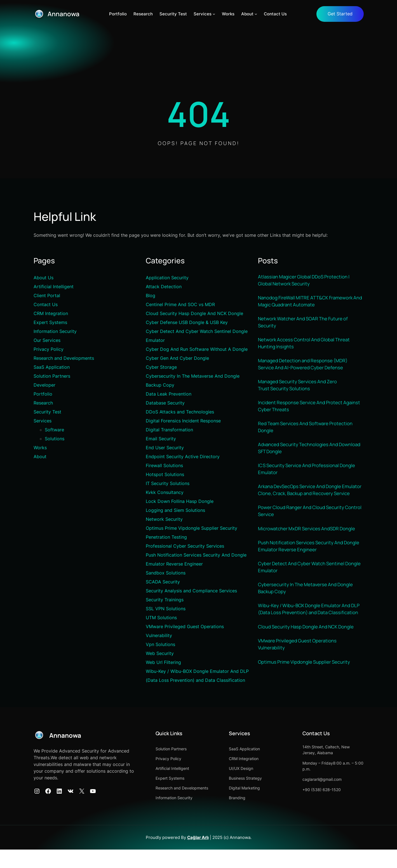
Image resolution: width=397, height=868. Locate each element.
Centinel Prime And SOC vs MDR (180, 305)
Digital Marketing (259, 806)
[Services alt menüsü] (214, 14)
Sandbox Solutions (166, 573)
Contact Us (46, 305)
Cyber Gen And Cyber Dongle (177, 358)
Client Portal (47, 296)
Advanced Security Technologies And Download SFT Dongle (302, 455)
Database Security (165, 403)
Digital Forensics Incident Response (183, 421)
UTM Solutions (161, 618)
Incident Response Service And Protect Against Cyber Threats (304, 412)
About (40, 457)
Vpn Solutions (160, 645)
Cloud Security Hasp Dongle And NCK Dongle (194, 314)
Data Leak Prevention (169, 394)
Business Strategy (260, 797)
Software (54, 430)
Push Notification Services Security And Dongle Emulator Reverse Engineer (304, 572)
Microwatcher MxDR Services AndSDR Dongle (302, 550)
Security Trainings (165, 600)
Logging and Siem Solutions (175, 510)
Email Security (161, 439)
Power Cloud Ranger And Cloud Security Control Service (305, 528)
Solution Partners (52, 376)
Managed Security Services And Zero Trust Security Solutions (301, 390)
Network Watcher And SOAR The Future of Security (307, 324)
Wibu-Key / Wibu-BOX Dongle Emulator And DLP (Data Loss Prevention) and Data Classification (309, 641)
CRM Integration (51, 314)
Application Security (167, 278)
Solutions (55, 439)
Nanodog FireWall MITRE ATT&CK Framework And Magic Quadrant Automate (310, 303)
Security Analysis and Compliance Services (191, 591)
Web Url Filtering (163, 663)
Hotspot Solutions (165, 475)
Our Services (47, 340)
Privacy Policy (49, 349)
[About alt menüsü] (256, 14)
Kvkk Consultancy (165, 493)
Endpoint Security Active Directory (183, 457)
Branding (252, 816)
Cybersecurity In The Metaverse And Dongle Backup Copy (310, 616)
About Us (44, 278)
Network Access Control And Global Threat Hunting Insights (308, 346)
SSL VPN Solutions (166, 609)
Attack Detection (164, 287)
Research (43, 403)
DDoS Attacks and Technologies (180, 412)
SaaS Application (52, 367)
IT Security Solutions (168, 484)
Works (40, 448)
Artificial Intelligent (54, 287)
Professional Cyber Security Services (185, 546)
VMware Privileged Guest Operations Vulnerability (301, 681)
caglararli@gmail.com (330, 798)
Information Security (55, 332)
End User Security (165, 448)
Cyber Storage (161, 367)
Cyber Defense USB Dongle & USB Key (187, 323)
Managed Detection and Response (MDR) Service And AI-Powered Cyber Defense (307, 368)
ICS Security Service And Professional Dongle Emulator (302, 477)
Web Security (160, 654)
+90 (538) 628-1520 (329, 808)
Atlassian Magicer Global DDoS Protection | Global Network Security (308, 281)
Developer (44, 385)
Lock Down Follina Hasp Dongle (180, 502)
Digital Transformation (169, 430)
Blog (151, 296)
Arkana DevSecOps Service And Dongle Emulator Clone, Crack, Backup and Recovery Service (304, 503)
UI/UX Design (256, 787)
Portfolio (43, 394)
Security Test (47, 412)
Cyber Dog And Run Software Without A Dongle (197, 349)
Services (43, 421)
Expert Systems (50, 323)
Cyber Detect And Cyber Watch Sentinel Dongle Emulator (305, 594)
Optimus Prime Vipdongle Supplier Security (192, 528)
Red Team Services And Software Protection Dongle (310, 433)
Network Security (164, 519)
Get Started (339, 14)
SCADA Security (163, 582)
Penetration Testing (166, 537)
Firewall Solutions (164, 466)
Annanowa (65, 14)
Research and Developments (64, 358)
